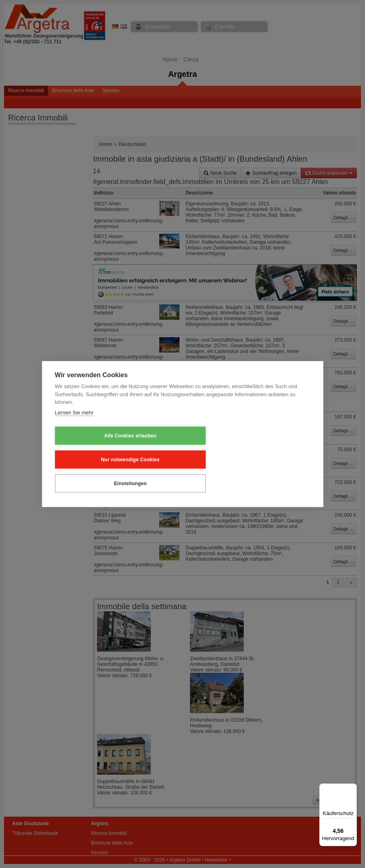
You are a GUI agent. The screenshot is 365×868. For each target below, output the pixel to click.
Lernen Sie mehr (74, 437)
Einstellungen (261, 459)
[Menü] (352, 788)
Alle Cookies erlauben (95, 459)
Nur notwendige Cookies (178, 459)
